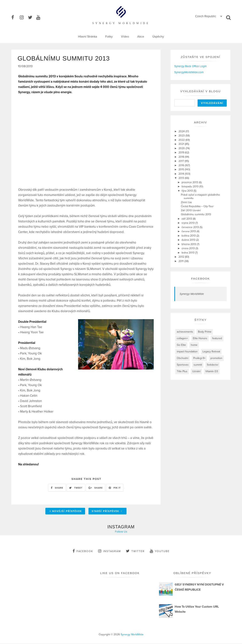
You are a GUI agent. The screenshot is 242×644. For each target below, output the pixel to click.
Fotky (109, 37)
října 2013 (188, 191)
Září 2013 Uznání (191, 210)
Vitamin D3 (212, 371)
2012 (182, 257)
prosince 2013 (190, 182)
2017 (182, 161)
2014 (182, 174)
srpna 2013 (188, 223)
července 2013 (191, 227)
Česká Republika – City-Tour (197, 206)
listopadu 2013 (190, 186)
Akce (141, 37)
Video (125, 37)
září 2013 (187, 219)
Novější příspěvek (66, 512)
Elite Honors (200, 338)
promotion (216, 358)
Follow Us (121, 532)
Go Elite (181, 345)
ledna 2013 (188, 253)
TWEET (76, 488)
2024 (182, 131)
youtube (160, 551)
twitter (135, 551)
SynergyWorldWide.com (189, 72)
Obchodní (183, 358)
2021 (182, 144)
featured (217, 338)
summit (198, 365)
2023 (182, 136)
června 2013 (189, 231)
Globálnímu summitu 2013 (196, 214)
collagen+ (182, 338)
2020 (182, 148)
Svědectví (213, 365)
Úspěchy (158, 37)
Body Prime (205, 332)
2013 (182, 178)
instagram (109, 551)
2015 (182, 169)
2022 (182, 140)
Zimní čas (186, 202)
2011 (181, 261)
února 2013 (188, 248)
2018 (182, 157)
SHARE (57, 488)
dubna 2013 (189, 240)
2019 (182, 153)
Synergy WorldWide (192, 294)
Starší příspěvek (107, 512)
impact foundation (187, 352)
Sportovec (183, 365)
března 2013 (189, 244)
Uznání (196, 371)
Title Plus (182, 371)
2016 (182, 165)
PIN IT (115, 488)
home (194, 345)
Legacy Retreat (211, 352)
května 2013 (189, 236)
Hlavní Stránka (88, 37)
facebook (83, 551)
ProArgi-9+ (199, 358)
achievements (185, 332)
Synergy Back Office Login (190, 66)
